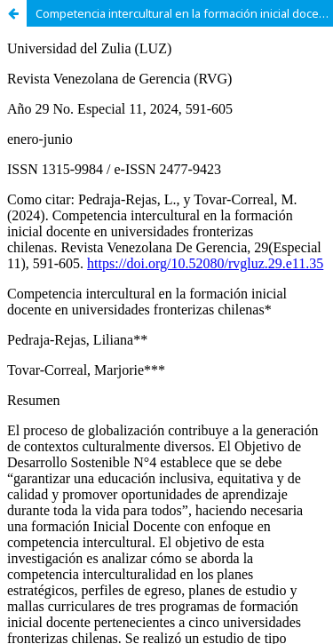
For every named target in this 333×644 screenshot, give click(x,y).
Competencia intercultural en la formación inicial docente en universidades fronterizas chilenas (184, 13)
